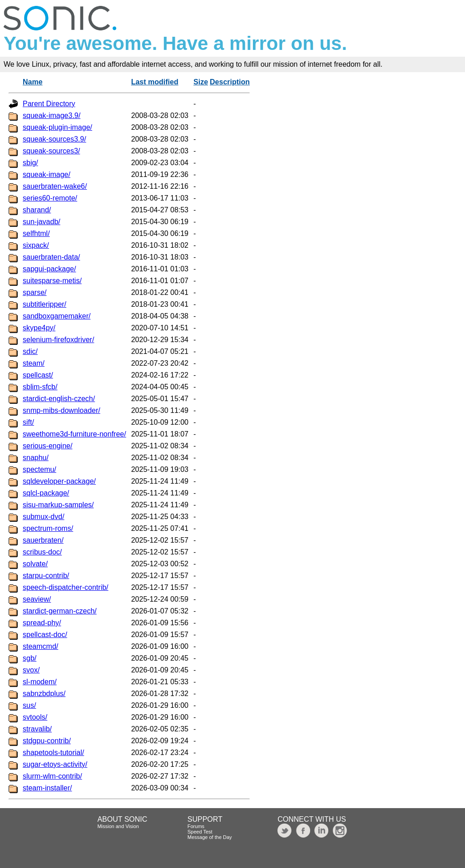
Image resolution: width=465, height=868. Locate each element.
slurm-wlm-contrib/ (52, 776)
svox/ (31, 670)
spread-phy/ (42, 623)
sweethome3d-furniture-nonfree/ (74, 434)
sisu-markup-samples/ (58, 505)
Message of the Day (210, 837)
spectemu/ (40, 469)
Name (33, 82)
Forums (196, 826)
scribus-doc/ (42, 552)
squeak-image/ (47, 174)
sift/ (28, 422)
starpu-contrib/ (46, 576)
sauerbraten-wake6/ (55, 186)
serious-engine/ (47, 446)
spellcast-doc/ (45, 635)
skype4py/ (39, 328)
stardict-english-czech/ (59, 399)
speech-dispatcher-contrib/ (66, 587)
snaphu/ (36, 458)
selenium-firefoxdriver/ (58, 340)
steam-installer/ (47, 788)
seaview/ (37, 599)
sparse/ (35, 292)
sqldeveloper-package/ (59, 481)
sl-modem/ (40, 682)
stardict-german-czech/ (60, 611)
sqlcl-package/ (46, 493)
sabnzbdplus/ (44, 694)
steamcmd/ (40, 646)
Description (230, 82)
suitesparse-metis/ (52, 281)
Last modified (155, 82)
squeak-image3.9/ (52, 115)
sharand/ (37, 210)
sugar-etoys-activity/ (55, 764)
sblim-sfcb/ (40, 387)
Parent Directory (49, 104)
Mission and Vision (118, 826)
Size (201, 82)
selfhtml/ (36, 233)
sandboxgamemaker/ (57, 316)
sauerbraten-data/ (51, 257)
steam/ (34, 363)
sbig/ (30, 163)
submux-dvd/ (44, 517)
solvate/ (35, 564)
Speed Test (200, 832)
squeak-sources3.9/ (54, 139)
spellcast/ (38, 375)
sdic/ (30, 351)
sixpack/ (36, 245)
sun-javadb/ (42, 222)
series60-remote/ (50, 198)
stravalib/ (37, 729)
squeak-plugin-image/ (57, 127)
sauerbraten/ (43, 540)
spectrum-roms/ (48, 528)
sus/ (29, 705)
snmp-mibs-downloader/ (62, 410)
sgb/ (30, 658)
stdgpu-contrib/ (47, 741)
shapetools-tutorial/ (53, 753)
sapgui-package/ (49, 269)
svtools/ (35, 717)
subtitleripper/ (45, 304)
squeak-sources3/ (51, 151)
